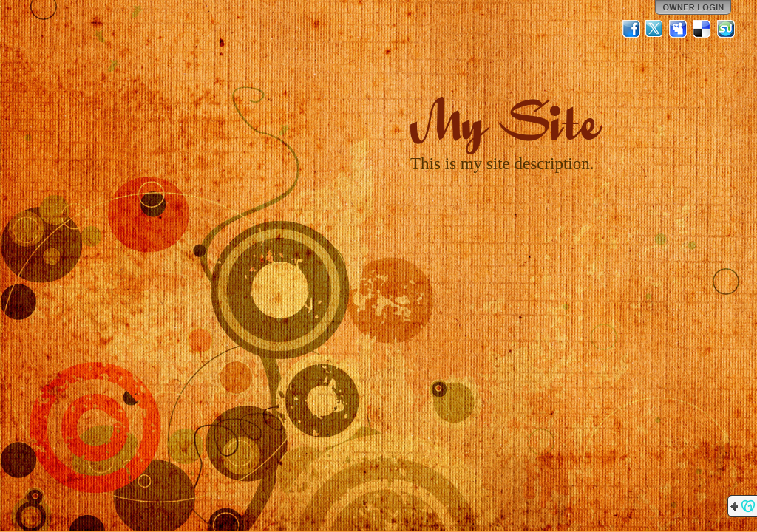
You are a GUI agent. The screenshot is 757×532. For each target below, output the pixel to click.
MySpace (679, 29)
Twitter (655, 29)
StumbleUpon (726, 29)
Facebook (631, 29)
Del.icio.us (702, 29)
